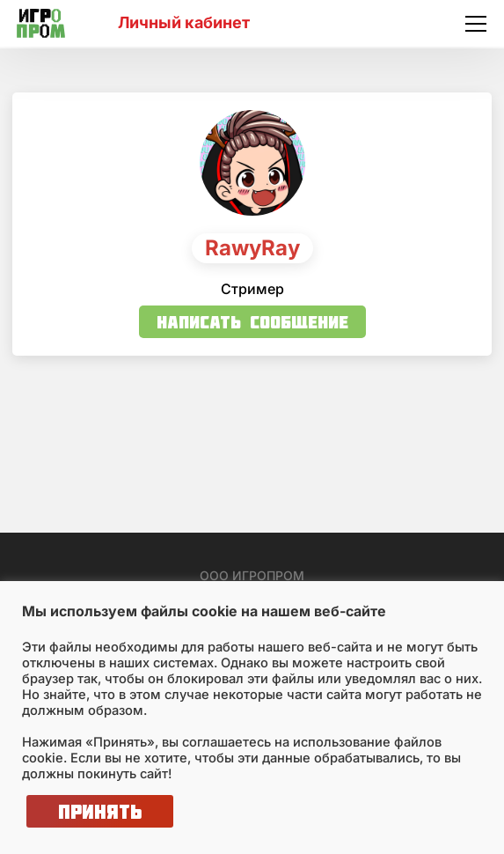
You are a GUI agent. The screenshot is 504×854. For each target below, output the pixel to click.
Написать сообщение (252, 322)
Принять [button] (100, 811)
